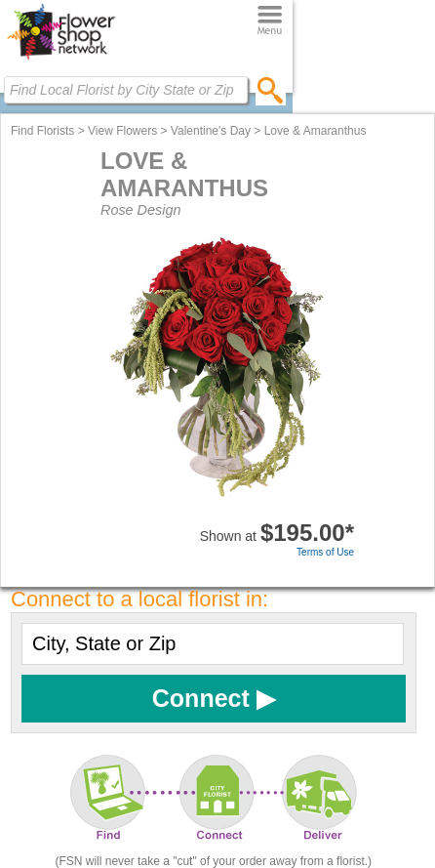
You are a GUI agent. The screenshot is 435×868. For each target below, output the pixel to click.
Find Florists (42, 131)
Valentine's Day (211, 131)
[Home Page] (61, 60)
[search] (271, 90)
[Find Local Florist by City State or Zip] (126, 90)
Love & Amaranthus (316, 131)
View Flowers (122, 131)
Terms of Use (325, 552)
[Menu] (270, 21)
